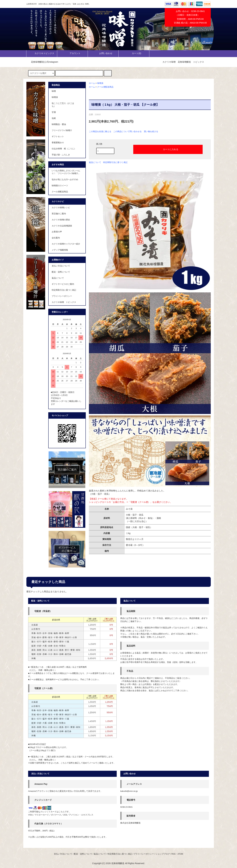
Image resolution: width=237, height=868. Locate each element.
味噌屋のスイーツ (60, 186)
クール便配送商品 (105, 87)
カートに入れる (168, 149)
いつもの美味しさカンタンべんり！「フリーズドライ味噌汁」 (66, 172)
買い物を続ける (151, 131)
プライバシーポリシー (62, 296)
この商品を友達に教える (100, 131)
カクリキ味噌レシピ (61, 208)
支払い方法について (61, 266)
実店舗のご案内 (59, 214)
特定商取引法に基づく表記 (115, 162)
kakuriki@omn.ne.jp (129, 791)
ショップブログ (163, 854)
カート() (134, 53)
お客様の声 (57, 232)
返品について (95, 162)
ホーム (92, 83)
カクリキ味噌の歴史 (61, 220)
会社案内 (56, 238)
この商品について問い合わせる (127, 131)
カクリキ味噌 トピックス (64, 302)
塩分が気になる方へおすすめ (65, 180)
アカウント (72, 53)
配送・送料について (61, 272)
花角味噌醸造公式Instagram (43, 62)
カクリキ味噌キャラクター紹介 (66, 244)
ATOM (180, 854)
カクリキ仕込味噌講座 (62, 226)
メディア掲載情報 (60, 250)
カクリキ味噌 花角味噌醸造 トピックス (183, 62)
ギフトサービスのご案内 (63, 284)
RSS (173, 854)
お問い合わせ (103, 53)
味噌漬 (100, 83)
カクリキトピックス (42, 53)
